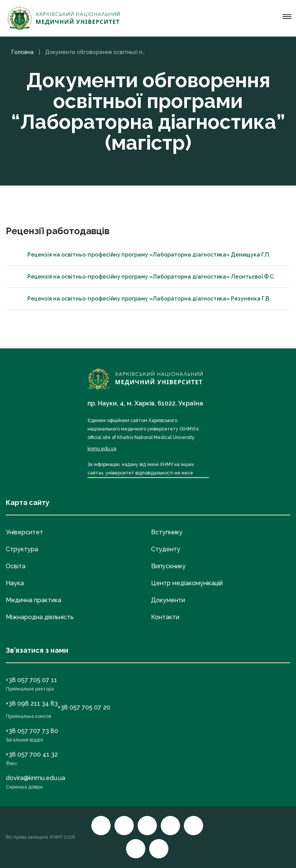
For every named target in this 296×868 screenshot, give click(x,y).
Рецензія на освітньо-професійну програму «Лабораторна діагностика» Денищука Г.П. (142, 255)
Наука (15, 583)
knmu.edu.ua (102, 449)
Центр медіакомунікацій (187, 583)
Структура (22, 549)
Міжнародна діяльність (40, 617)
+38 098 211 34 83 (32, 703)
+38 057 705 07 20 (84, 707)
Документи (168, 600)
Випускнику (168, 566)
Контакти (165, 617)
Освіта (16, 566)
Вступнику (167, 532)
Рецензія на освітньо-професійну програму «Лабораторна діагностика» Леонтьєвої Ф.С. (144, 277)
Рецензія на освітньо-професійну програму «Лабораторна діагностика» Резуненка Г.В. (142, 299)
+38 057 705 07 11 (31, 680)
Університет (24, 532)
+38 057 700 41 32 (32, 754)
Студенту (166, 549)
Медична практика (34, 600)
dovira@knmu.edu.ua (35, 778)
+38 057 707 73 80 (32, 731)
